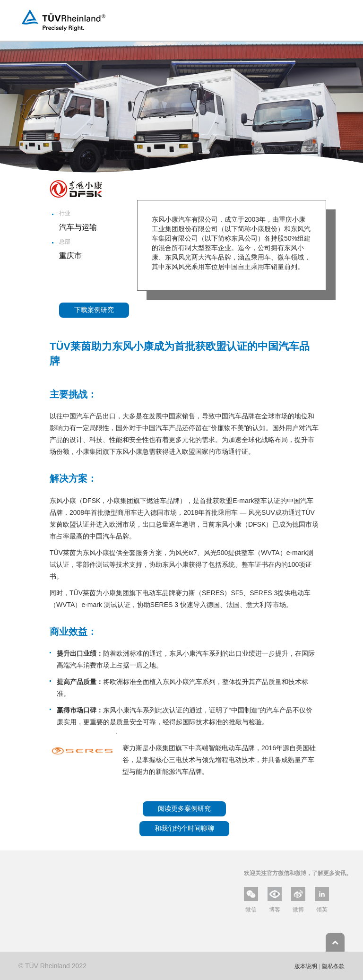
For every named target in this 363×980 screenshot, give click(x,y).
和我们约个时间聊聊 (184, 828)
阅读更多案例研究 (184, 808)
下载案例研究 (94, 310)
